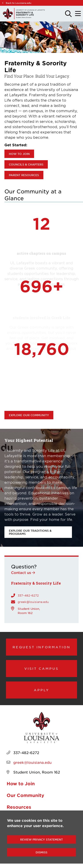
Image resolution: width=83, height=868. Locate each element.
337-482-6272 (28, 595)
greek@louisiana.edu (33, 602)
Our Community (25, 795)
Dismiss (41, 852)
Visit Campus (41, 668)
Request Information (42, 647)
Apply (42, 690)
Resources (19, 807)
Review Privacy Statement (41, 839)
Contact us (21, 572)
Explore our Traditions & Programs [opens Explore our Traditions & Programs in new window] (30, 532)
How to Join (19, 154)
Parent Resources (24, 175)
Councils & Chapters (26, 164)
